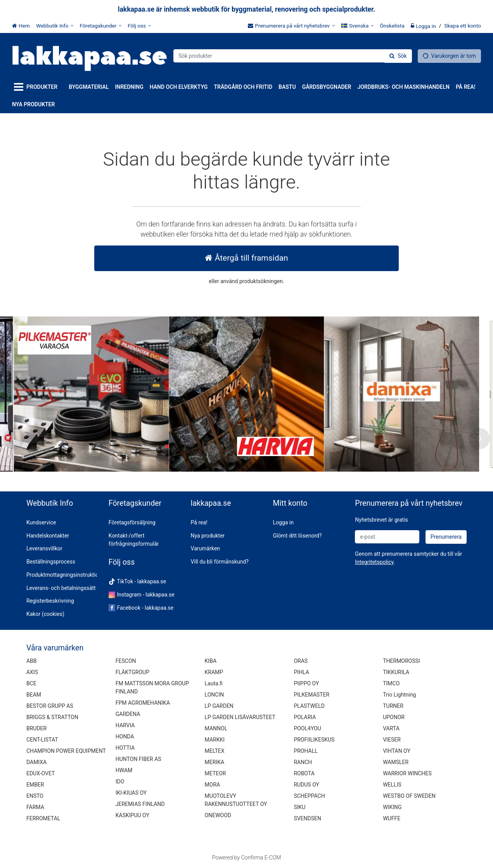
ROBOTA (304, 773)
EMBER (35, 785)
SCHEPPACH (309, 796)
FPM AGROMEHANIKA (143, 703)
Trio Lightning (399, 695)
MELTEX (215, 751)
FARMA (35, 807)
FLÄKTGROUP (132, 672)
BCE (31, 683)
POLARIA (305, 717)
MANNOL (216, 728)
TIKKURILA (396, 672)
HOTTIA (125, 748)
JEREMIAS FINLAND (140, 804)
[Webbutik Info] (55, 26)
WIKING (392, 807)
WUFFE (392, 818)
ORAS (301, 661)
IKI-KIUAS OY (131, 793)
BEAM (34, 695)
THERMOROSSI (401, 661)
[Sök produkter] (293, 56)
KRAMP (214, 672)
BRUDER (36, 728)
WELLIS (392, 785)
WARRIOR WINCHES (407, 773)
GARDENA (128, 714)
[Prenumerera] (446, 537)
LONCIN (214, 695)
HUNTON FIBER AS (138, 759)
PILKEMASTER (311, 695)
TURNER (393, 706)
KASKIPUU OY (132, 815)
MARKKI (215, 740)
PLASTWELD (309, 706)
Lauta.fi (214, 683)
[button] (374, 562)
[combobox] (293, 56)
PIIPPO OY (306, 683)
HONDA (125, 737)
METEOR (215, 773)
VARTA (391, 728)
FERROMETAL (43, 818)
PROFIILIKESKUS (314, 740)
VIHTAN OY (397, 751)
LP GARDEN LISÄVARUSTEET (240, 717)
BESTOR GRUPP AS (50, 706)
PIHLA (301, 672)
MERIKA (215, 762)
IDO (120, 782)
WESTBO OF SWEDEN (409, 796)
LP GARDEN (219, 706)
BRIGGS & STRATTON (52, 717)
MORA (213, 785)
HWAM (124, 770)
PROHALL (305, 751)
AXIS (32, 672)
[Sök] (398, 56)
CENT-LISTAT (42, 740)
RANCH (303, 762)
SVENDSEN (307, 818)
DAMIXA (36, 762)
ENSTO (35, 796)
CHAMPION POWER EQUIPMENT (66, 751)
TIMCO (391, 683)
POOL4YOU (307, 728)
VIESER (392, 740)
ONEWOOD (218, 815)
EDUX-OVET (41, 773)
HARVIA (125, 725)
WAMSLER (396, 762)
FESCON (126, 661)
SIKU (299, 807)
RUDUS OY (306, 785)
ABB (32, 661)
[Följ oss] (139, 26)
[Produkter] (37, 87)
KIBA (211, 661)
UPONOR (394, 717)
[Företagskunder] (100, 26)
